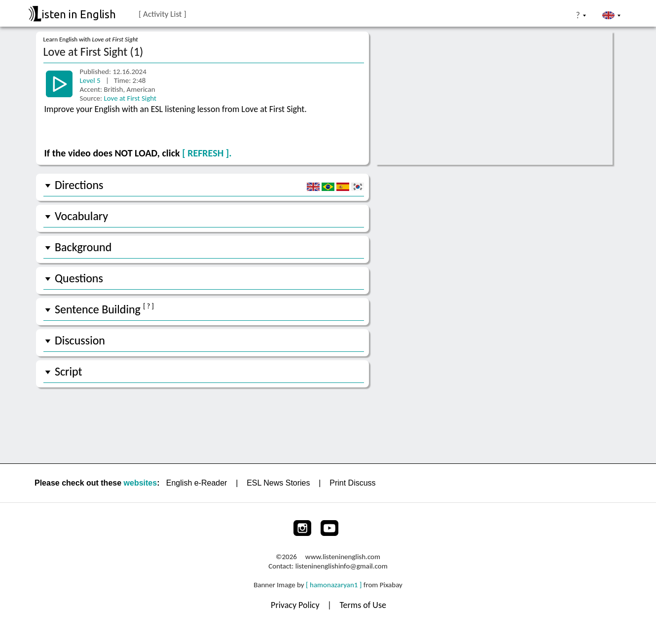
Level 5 (91, 80)
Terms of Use (363, 605)
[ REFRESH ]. (207, 153)
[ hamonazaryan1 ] (334, 585)
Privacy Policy (296, 605)
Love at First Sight (130, 98)
